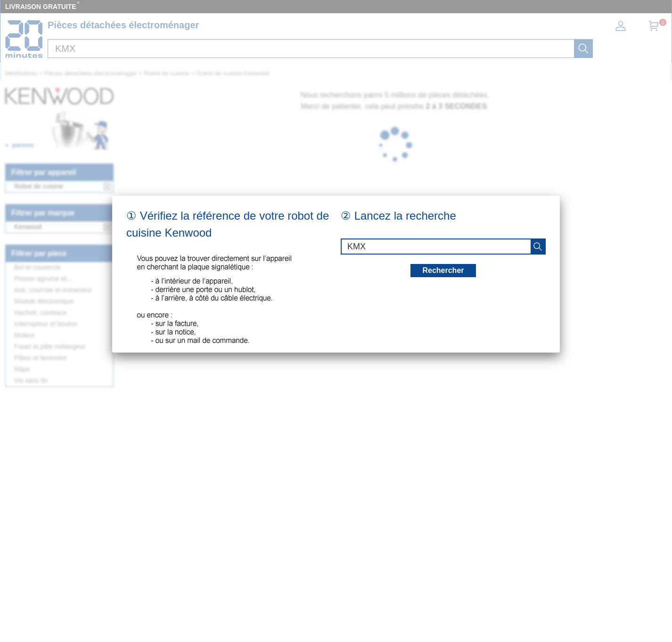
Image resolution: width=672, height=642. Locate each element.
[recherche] (538, 247)
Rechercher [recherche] (443, 270)
